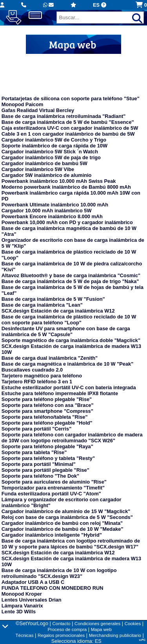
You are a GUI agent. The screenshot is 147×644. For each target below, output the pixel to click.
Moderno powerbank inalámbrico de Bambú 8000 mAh (66, 187)
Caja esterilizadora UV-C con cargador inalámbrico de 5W (70, 128)
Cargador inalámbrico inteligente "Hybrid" (52, 535)
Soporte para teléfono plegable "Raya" (47, 446)
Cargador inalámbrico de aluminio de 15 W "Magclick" (66, 511)
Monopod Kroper (22, 594)
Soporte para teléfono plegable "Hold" (47, 423)
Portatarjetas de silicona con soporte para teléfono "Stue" (71, 98)
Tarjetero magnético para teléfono (42, 376)
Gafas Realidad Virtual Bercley (38, 110)
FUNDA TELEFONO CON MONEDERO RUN (53, 588)
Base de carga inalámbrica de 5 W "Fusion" (53, 299)
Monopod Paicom (23, 104)
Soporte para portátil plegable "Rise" (45, 470)
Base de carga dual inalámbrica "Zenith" (50, 358)
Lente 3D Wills (19, 612)
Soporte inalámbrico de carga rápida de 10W (54, 146)
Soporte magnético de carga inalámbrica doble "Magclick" (71, 340)
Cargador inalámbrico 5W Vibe (38, 169)
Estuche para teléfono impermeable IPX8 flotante (60, 393)
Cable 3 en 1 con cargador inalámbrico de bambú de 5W (68, 134)
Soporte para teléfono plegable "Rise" (47, 399)
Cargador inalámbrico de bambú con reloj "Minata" (62, 523)
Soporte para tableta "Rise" (34, 452)
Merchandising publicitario (115, 635)
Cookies (133, 624)
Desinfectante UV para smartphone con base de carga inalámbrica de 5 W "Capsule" (66, 331)
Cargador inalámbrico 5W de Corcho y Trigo (54, 140)
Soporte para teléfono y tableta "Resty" (48, 458)
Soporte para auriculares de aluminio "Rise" (54, 482)
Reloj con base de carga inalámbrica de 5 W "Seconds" (67, 517)
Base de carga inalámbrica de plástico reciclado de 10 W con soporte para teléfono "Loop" (69, 320)
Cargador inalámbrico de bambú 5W (44, 163)
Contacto (62, 624)
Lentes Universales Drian (32, 600)
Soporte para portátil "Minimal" (39, 464)
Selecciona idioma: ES (76, 641)
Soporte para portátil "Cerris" (37, 429)
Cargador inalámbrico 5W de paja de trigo (51, 157)
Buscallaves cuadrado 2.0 (32, 370)
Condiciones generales (97, 624)
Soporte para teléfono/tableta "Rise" (45, 417)
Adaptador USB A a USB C (33, 582)
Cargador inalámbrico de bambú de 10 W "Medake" (63, 529)
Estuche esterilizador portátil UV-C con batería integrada (69, 387)
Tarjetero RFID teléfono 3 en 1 (37, 382)
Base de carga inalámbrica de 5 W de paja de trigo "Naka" (70, 281)
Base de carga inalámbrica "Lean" (42, 305)
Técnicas (24, 635)
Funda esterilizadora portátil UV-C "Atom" (51, 494)
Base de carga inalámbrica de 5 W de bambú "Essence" (68, 122)
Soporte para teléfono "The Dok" (40, 476)
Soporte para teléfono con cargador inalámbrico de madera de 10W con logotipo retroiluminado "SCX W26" (72, 438)
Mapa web (101, 629)
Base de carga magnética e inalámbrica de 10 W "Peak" (67, 364)
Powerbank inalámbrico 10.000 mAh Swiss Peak (59, 181)
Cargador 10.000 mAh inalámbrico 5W (47, 211)
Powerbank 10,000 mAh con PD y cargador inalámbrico (67, 222)
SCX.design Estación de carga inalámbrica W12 (58, 311)
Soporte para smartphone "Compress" (47, 411)
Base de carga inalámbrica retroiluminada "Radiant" (64, 116)
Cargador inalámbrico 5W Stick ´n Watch (50, 152)
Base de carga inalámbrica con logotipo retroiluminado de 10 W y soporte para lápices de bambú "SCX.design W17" (71, 544)
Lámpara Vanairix (22, 606)
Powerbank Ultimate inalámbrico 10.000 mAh (55, 205)
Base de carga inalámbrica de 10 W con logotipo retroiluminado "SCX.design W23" (59, 573)
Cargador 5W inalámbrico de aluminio (47, 175)
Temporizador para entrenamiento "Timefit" (53, 488)
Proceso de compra (67, 629)
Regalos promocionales (61, 635)
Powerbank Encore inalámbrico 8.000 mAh (52, 216)
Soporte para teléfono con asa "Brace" (48, 405)
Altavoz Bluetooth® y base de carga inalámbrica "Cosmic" (71, 275)
